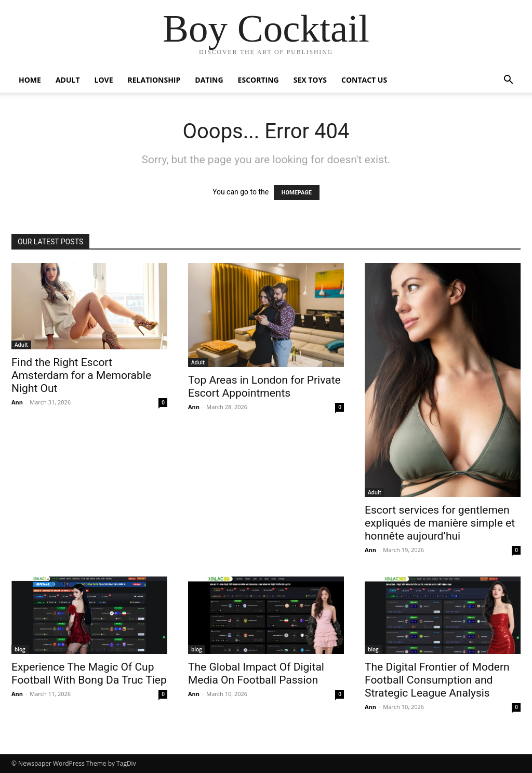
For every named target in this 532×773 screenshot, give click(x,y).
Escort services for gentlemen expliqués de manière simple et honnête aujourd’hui (440, 523)
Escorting (258, 80)
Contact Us (364, 80)
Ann (17, 402)
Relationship (154, 80)
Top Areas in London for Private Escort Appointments (264, 387)
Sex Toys (310, 80)
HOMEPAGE (297, 193)
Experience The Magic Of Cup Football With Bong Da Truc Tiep (89, 673)
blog (20, 649)
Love (104, 80)
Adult (68, 80)
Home (30, 80)
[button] (508, 81)
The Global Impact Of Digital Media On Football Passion (256, 673)
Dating (209, 80)
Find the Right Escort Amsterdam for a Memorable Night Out (81, 375)
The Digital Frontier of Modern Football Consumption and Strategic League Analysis (437, 680)
